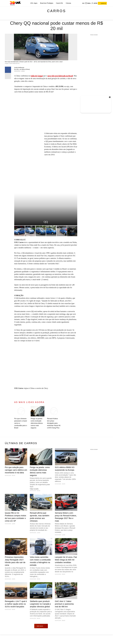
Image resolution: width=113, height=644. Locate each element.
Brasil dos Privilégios (47, 3)
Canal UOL (60, 3)
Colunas (68, 3)
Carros (56, 11)
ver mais (41, 626)
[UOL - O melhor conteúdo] (15, 3)
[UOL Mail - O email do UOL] (88, 3)
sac (83, 3)
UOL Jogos (34, 3)
